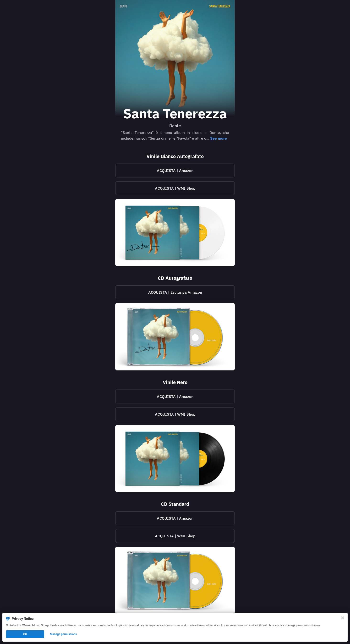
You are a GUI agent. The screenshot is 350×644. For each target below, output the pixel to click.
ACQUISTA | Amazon (175, 171)
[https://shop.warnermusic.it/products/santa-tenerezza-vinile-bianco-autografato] (175, 188)
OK (25, 634)
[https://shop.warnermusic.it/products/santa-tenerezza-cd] (175, 536)
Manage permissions (63, 634)
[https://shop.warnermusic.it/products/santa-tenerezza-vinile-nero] (175, 414)
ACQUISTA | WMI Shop (175, 188)
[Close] (343, 618)
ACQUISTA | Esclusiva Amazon (175, 292)
